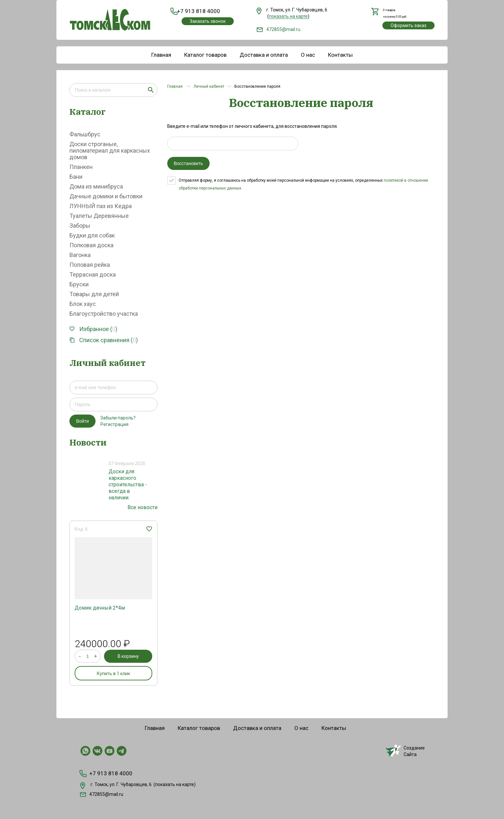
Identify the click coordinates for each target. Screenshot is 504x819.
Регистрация (114, 424)
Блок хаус (83, 304)
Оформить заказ (408, 26)
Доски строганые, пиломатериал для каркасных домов (110, 151)
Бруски (79, 284)
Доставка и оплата (264, 55)
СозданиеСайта (405, 751)
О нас (308, 55)
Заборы (80, 226)
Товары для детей (94, 294)
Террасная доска (93, 274)
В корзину (128, 656)
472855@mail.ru (278, 29)
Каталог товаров (205, 55)
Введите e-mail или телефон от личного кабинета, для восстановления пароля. (252, 126)
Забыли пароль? (118, 418)
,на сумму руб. (396, 13)
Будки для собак (92, 235)
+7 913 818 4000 (197, 11)
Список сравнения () (104, 340)
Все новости (142, 507)
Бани (76, 177)
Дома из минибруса (96, 186)
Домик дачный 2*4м (100, 608)
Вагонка (80, 255)
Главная (161, 55)
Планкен (81, 167)
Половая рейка (90, 265)
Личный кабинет (209, 86)
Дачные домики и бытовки (106, 196)
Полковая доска (91, 245)
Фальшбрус (85, 134)
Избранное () (93, 329)
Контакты (340, 55)
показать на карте (175, 783)
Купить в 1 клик (113, 674)
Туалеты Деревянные (99, 216)
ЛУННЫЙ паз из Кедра (101, 206)
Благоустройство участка (104, 314)
